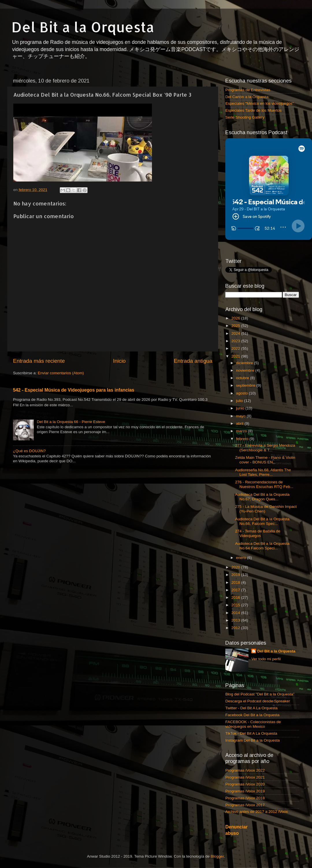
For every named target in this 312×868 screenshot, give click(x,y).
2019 (236, 575)
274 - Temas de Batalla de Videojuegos (258, 533)
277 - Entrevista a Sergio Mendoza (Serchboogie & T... (265, 448)
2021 (236, 356)
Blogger (217, 856)
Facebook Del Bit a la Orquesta (252, 715)
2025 (236, 326)
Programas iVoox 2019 (245, 791)
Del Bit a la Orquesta (83, 27)
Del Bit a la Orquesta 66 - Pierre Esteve (71, 422)
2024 (236, 333)
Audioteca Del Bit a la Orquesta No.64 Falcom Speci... (262, 546)
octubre (243, 378)
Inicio (119, 361)
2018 (236, 582)
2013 (236, 620)
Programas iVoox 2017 (245, 805)
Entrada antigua (193, 361)
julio (240, 401)
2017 (236, 590)
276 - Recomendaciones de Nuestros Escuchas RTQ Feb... (264, 484)
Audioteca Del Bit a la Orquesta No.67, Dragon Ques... (262, 497)
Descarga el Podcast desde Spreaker (258, 701)
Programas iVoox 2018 (245, 798)
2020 (236, 567)
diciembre (245, 363)
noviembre (246, 370)
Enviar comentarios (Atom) (61, 373)
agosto (242, 393)
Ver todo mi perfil (266, 659)
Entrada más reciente (39, 361)
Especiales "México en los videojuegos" (260, 103)
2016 (236, 597)
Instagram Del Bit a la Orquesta (252, 740)
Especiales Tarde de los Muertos (253, 110)
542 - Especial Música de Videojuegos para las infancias (74, 390)
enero (242, 558)
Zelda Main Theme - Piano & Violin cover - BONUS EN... (265, 460)
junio (241, 408)
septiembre (246, 385)
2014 (236, 613)
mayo (241, 416)
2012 (236, 628)
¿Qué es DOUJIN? (29, 451)
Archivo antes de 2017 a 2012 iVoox (257, 812)
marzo (242, 431)
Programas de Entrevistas (248, 90)
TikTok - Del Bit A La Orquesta (251, 733)
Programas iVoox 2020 (245, 784)
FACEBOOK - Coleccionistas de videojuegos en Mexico (253, 724)
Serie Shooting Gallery (245, 117)
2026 (236, 318)
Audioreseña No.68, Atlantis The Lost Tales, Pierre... (263, 472)
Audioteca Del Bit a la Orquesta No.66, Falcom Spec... (262, 521)
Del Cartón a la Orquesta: (247, 97)
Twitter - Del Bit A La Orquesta (251, 708)
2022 (236, 348)
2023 (236, 341)
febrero (243, 439)
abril (240, 423)
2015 (236, 605)
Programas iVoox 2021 (245, 777)
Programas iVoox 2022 (245, 770)
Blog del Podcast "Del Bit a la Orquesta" (260, 694)
